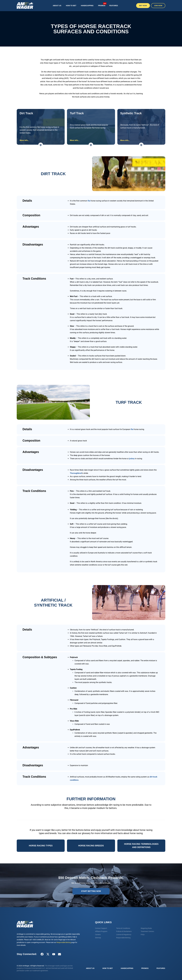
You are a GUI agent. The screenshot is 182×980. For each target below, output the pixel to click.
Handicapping (87, 6)
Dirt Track (26, 113)
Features (114, 6)
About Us (57, 6)
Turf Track (77, 113)
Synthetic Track (131, 113)
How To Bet (71, 6)
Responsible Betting (64, 942)
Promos (102, 4)
